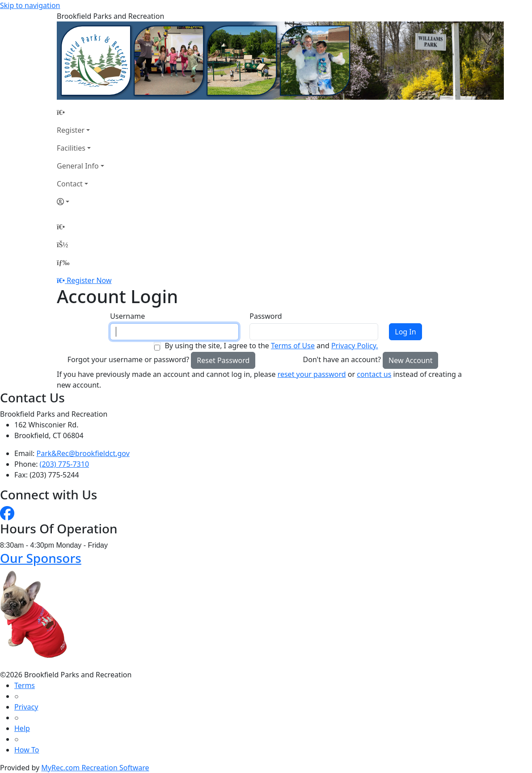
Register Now (89, 280)
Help (22, 728)
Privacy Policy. (355, 346)
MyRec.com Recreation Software (95, 768)
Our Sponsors (41, 558)
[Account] (80, 202)
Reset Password (223, 360)
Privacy (26, 707)
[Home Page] (80, 112)
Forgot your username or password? (129, 359)
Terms (25, 685)
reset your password (312, 374)
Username (127, 316)
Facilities (71, 148)
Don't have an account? (342, 359)
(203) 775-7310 (64, 464)
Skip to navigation (30, 5)
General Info (78, 166)
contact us (374, 374)
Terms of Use (293, 346)
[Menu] (63, 262)
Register (71, 130)
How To (27, 750)
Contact (70, 184)
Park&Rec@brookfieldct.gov (83, 453)
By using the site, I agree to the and (271, 346)
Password (266, 316)
